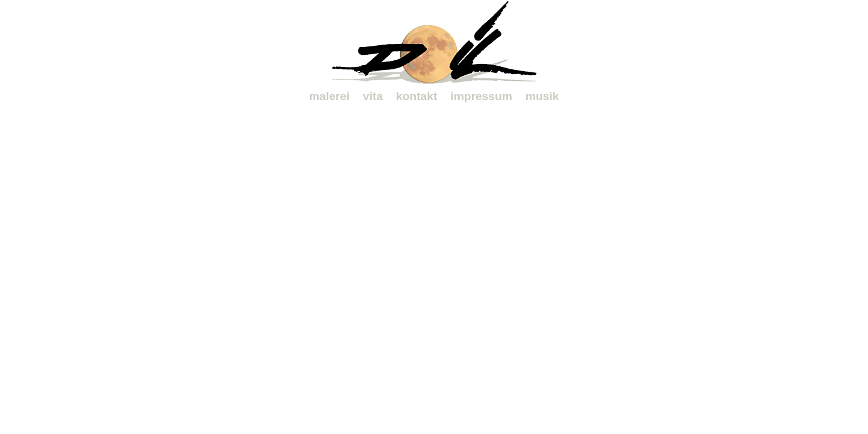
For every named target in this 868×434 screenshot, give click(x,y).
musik (542, 96)
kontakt (417, 96)
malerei (329, 96)
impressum (481, 96)
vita (373, 96)
